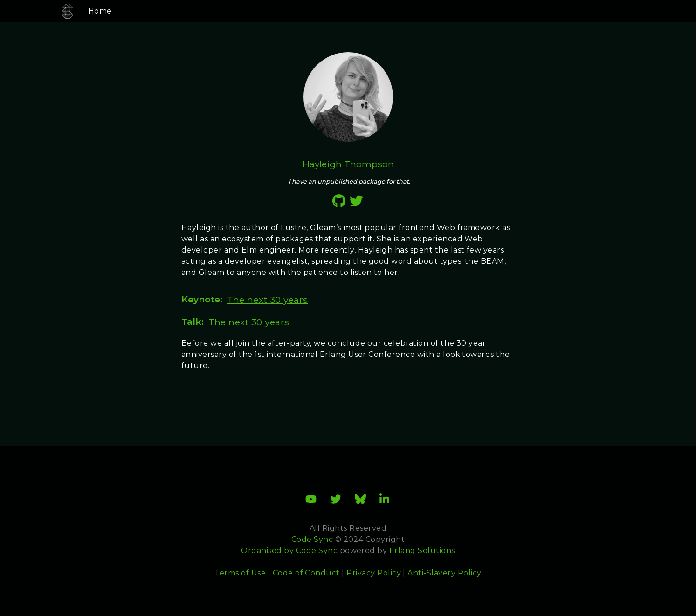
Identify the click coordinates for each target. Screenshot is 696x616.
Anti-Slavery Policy (444, 573)
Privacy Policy (374, 573)
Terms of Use (240, 573)
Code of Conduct (306, 573)
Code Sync (317, 551)
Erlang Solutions (422, 551)
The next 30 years (268, 300)
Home (89, 11)
